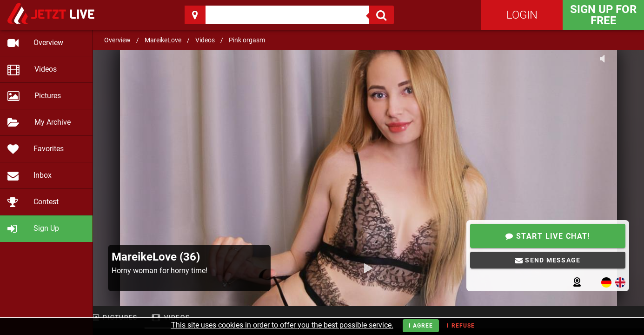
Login (522, 15)
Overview (117, 40)
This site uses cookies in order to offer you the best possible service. (282, 325)
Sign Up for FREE (603, 15)
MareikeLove (163, 40)
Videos (205, 40)
